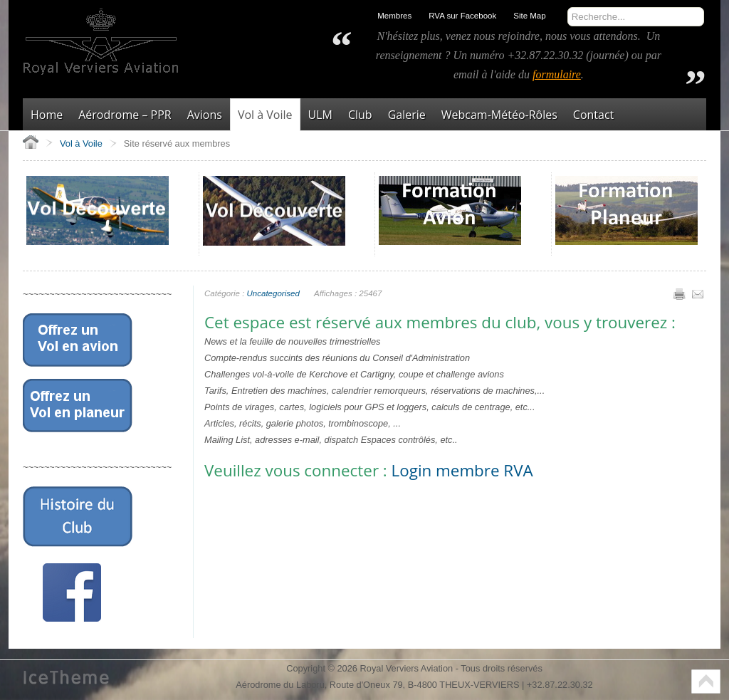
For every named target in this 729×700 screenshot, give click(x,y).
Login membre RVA (462, 470)
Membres (394, 16)
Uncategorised (273, 293)
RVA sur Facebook (462, 16)
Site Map (529, 16)
